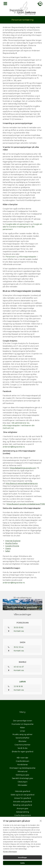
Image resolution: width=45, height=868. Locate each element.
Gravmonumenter (22, 745)
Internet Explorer (13, 541)
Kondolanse (22, 765)
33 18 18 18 (18, 686)
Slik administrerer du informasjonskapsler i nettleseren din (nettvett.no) (19, 426)
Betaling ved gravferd (22, 805)
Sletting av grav (22, 775)
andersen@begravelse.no (14, 447)
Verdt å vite (22, 748)
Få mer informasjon (10, 852)
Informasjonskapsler (28, 257)
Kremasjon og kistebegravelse (22, 768)
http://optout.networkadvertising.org (22, 483)
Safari (8, 551)
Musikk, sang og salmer (22, 734)
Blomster (23, 741)
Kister (22, 728)
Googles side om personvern (18, 224)
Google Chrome (12, 546)
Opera (8, 549)
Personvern (11, 257)
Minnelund (22, 771)
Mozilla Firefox (11, 543)
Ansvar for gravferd (23, 798)
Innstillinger (22, 857)
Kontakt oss (19, 631)
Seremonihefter (23, 738)
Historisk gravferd (23, 791)
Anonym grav (22, 808)
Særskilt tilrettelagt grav (23, 778)
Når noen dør (22, 758)
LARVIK (22, 682)
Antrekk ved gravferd (22, 802)
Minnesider (23, 785)
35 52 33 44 (19, 647)
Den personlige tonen (23, 721)
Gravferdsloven (22, 761)
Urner (23, 731)
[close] (41, 821)
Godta (22, 863)
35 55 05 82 (19, 628)
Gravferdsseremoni (23, 815)
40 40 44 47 (19, 667)
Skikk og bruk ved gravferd (22, 795)
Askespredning (23, 812)
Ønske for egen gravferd (23, 752)
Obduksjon (23, 782)
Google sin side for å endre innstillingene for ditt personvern (22, 227)
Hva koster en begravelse (22, 724)
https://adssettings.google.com (23, 468)
